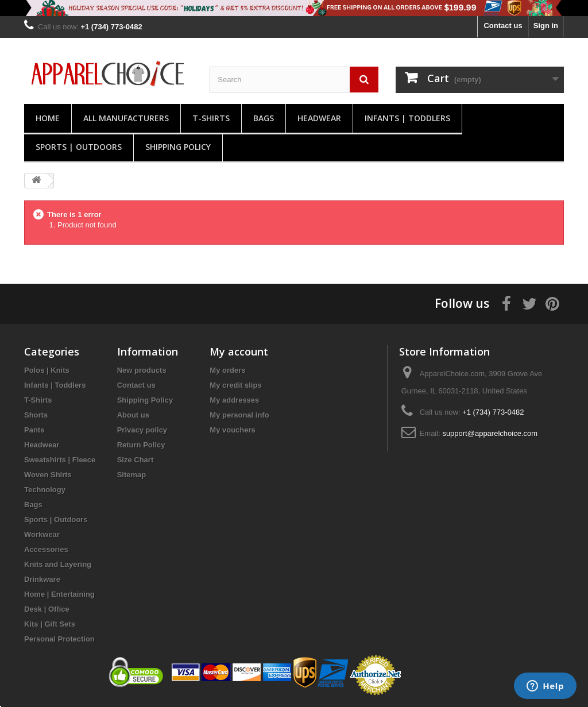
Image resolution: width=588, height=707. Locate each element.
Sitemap (132, 475)
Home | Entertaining (59, 594)
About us (133, 415)
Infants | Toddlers (407, 118)
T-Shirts (211, 118)
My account (239, 351)
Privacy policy (142, 430)
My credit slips (235, 385)
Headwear (319, 118)
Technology (45, 490)
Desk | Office (47, 609)
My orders (227, 370)
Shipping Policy (178, 147)
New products (142, 370)
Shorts (36, 415)
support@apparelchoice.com (490, 433)
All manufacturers (126, 118)
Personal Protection (59, 639)
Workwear (42, 534)
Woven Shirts (48, 475)
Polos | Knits (47, 370)
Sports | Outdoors (79, 147)
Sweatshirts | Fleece (60, 460)
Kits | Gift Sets (50, 624)
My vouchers (232, 430)
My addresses (234, 400)
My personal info (239, 415)
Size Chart (136, 460)
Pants (34, 430)
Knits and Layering (58, 564)
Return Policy (141, 445)
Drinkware (42, 579)
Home (48, 118)
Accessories (46, 549)
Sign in (546, 26)
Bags (264, 118)
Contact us (503, 26)
